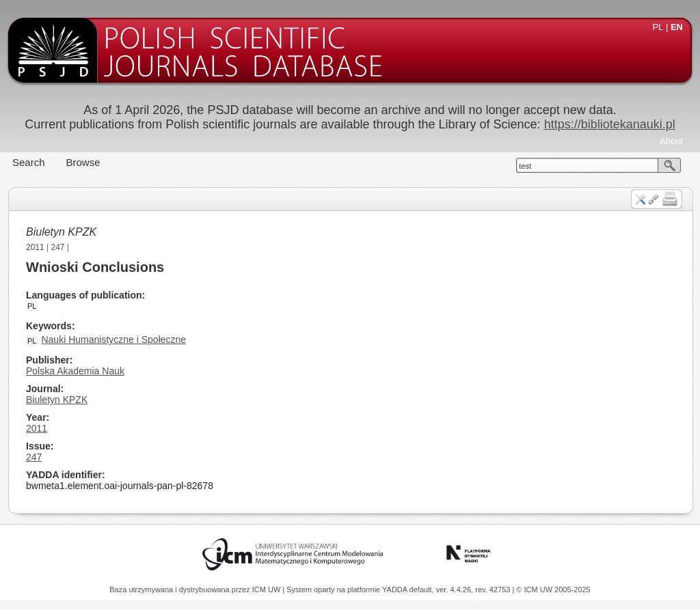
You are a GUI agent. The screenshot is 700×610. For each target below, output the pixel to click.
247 (58, 247)
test (525, 166)
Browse (83, 162)
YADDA (396, 590)
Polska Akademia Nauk (75, 371)
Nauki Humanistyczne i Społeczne (113, 339)
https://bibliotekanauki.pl (610, 124)
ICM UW (268, 590)
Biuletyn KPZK (61, 232)
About (671, 141)
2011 (35, 247)
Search (29, 162)
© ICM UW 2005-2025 (553, 590)
